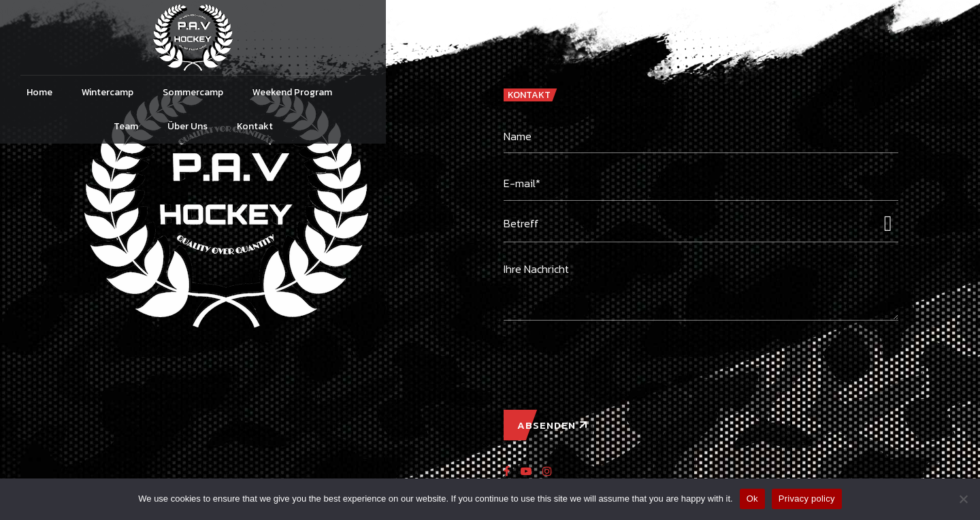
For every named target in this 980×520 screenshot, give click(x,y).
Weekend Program (509, 92)
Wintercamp (324, 92)
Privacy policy (807, 499)
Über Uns (652, 92)
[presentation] (607, 358)
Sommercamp (409, 92)
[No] (963, 499)
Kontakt (719, 92)
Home (256, 92)
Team (590, 92)
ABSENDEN (546, 425)
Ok (752, 499)
